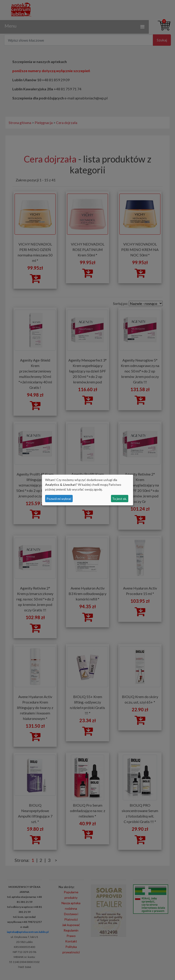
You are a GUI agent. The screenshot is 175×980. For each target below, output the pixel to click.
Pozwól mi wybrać (59, 499)
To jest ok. (120, 499)
